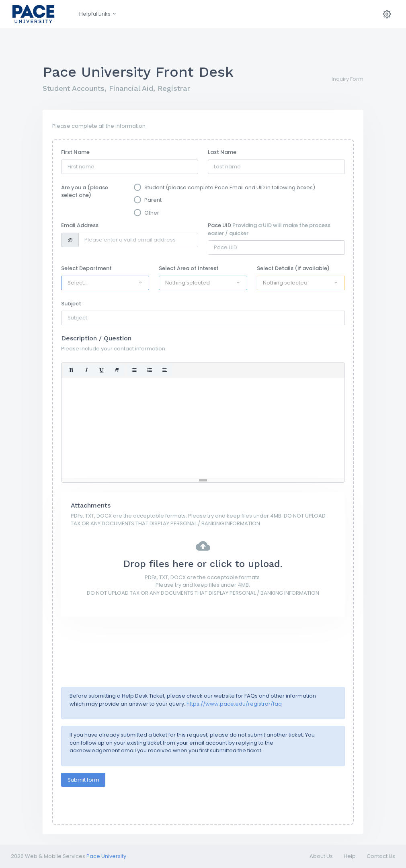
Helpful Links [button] (98, 14)
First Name (75, 152)
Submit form (83, 780)
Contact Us (381, 856)
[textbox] (203, 428)
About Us (321, 856)
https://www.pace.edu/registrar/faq (234, 704)
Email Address (80, 225)
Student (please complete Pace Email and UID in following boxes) (230, 187)
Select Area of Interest (189, 268)
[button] (105, 283)
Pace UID (269, 229)
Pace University (106, 856)
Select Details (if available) (293, 268)
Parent (153, 200)
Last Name (222, 152)
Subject (71, 304)
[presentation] (122, 642)
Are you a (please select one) (85, 191)
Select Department (86, 268)
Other (152, 213)
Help (350, 856)
